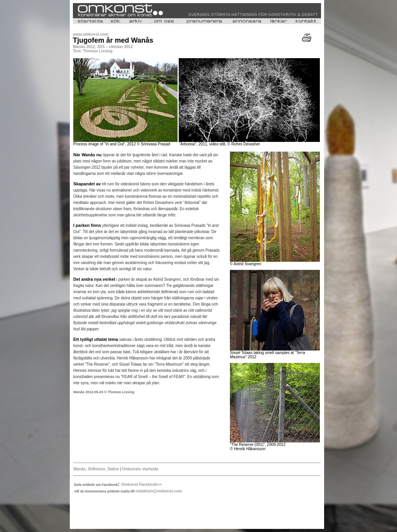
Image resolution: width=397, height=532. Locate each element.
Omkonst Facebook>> (142, 484)
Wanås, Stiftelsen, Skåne (96, 469)
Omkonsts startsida (140, 469)
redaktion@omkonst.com (159, 491)
